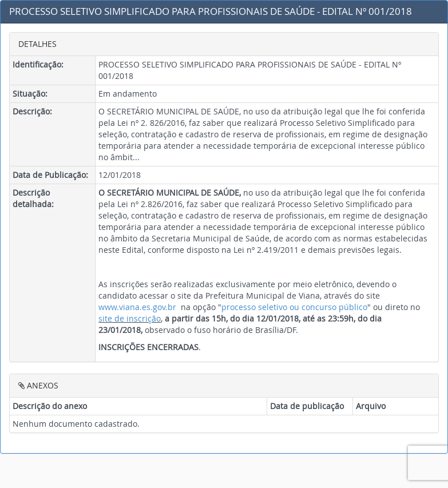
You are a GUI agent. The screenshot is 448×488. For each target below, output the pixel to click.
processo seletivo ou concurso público (294, 307)
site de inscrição (130, 318)
